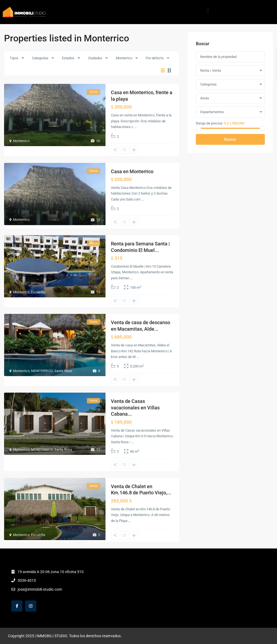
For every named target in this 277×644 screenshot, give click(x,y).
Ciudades (95, 58)
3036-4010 (27, 580)
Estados (68, 58)
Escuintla (38, 292)
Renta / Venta (211, 70)
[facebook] (17, 606)
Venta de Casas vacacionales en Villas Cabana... (135, 408)
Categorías (40, 58)
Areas (205, 98)
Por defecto (155, 58)
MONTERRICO (42, 371)
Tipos (14, 58)
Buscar (230, 139)
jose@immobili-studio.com (40, 589)
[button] (208, 11)
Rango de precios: (210, 123)
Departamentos (212, 112)
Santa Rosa (63, 371)
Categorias (208, 84)
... (135, 127)
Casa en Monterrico (132, 171)
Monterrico (124, 58)
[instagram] (31, 606)
